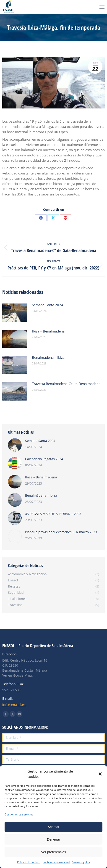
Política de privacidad (56, 862)
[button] (100, 774)
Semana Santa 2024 (48, 305)
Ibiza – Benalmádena (48, 331)
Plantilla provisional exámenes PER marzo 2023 (61, 532)
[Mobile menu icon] (102, 7)
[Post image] (15, 313)
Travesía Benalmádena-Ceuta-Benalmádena (66, 384)
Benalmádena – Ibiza (48, 357)
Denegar (54, 839)
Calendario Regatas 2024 (44, 459)
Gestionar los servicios (19, 814)
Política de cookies (29, 862)
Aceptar (54, 827)
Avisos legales (81, 862)
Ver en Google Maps (18, 675)
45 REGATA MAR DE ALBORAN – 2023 (53, 514)
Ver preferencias (53, 852)
